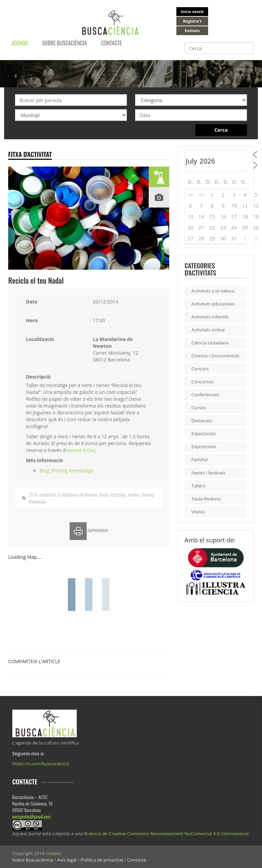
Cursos (199, 408)
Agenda (20, 43)
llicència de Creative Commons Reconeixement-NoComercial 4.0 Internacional (166, 834)
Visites (198, 512)
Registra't (192, 21)
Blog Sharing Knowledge (66, 471)
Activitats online (208, 330)
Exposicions (204, 446)
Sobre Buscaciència (65, 43)
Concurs (200, 369)
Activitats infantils (210, 317)
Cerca (221, 130)
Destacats (202, 421)
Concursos (202, 382)
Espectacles (204, 433)
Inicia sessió (192, 11)
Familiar (200, 459)
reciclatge (118, 494)
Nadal (104, 494)
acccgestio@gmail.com (31, 816)
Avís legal (67, 860)
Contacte (112, 43)
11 (245, 206)
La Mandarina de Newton (77, 494)
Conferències (205, 395)
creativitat (47, 494)
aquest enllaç (81, 450)
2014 (33, 494)
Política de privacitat (102, 860)
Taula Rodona (206, 499)
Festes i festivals (208, 473)
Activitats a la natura (213, 291)
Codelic (53, 853)
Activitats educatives (213, 304)
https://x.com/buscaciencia (41, 764)
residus (134, 494)
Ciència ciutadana (210, 343)
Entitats (192, 31)
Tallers (198, 486)
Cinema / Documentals (215, 356)
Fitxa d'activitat (30, 154)
